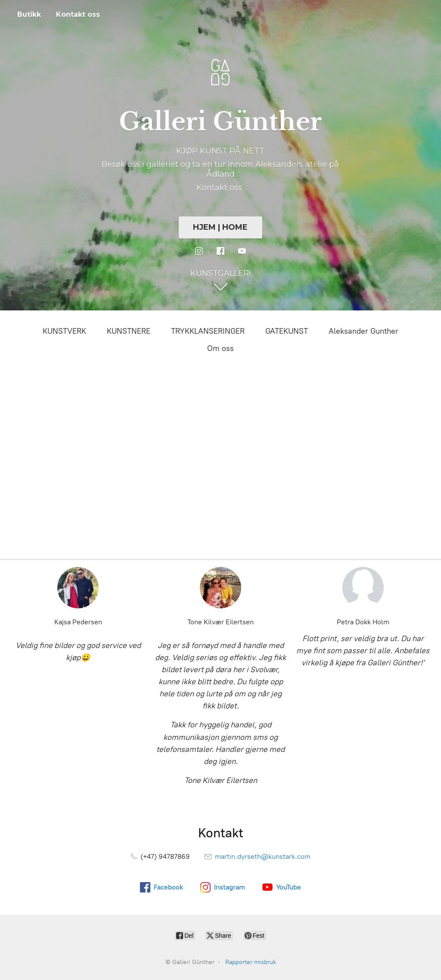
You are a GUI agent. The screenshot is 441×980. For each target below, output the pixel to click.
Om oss (220, 348)
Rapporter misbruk (251, 962)
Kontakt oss (78, 14)
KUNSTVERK (64, 331)
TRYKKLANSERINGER (208, 331)
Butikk (29, 14)
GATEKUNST (287, 331)
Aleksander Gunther (363, 331)
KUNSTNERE (129, 331)
